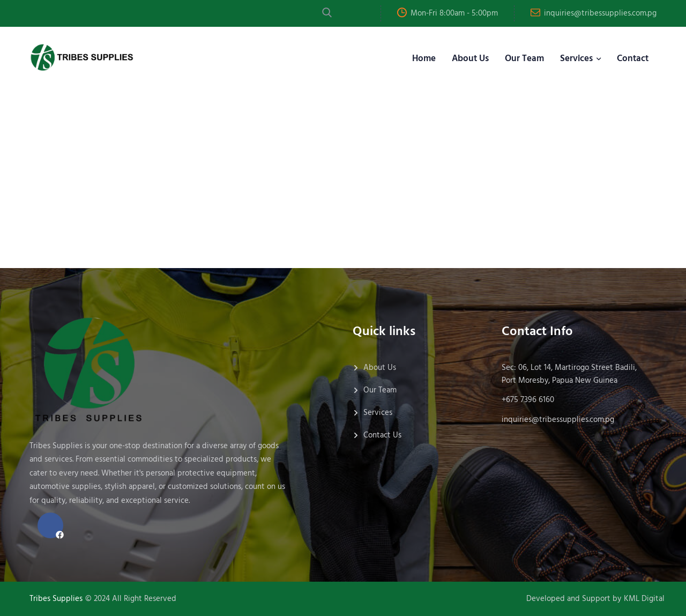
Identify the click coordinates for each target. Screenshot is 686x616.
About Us (470, 59)
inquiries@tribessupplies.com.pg (600, 13)
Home (424, 59)
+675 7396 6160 (528, 400)
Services (576, 59)
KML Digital (644, 599)
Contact (633, 59)
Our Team (524, 59)
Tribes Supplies (56, 599)
